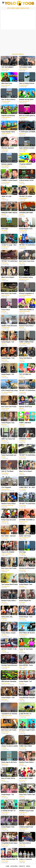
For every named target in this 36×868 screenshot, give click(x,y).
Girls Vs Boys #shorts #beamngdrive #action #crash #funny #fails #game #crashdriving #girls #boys (9, 100)
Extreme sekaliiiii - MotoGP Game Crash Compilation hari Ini (8, 164)
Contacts (22, 866)
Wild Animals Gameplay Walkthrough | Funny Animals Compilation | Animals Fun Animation (9, 682)
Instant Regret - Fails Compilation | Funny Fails (9, 358)
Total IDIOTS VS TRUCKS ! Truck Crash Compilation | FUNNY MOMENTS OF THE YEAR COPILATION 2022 (9, 714)
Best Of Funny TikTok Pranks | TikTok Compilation (8, 779)
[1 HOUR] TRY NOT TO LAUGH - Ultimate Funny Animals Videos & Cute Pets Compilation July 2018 (9, 811)
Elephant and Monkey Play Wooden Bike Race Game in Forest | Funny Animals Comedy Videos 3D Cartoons (9, 116)
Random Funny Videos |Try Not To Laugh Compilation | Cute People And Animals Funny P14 (9, 504)
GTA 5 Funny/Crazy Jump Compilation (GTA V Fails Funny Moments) (9, 391)
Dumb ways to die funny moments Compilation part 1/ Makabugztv (9, 762)
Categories (14, 866)
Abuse (28, 866)
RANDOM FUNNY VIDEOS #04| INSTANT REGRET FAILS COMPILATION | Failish (9, 213)
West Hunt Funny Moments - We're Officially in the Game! (8, 83)
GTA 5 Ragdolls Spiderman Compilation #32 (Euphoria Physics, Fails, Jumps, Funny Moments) (9, 488)
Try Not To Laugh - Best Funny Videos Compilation (9, 245)
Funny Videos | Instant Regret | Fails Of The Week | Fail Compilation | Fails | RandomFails (9, 633)
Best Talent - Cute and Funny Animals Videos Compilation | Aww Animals (8, 536)
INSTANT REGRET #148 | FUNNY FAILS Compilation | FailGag (9, 649)
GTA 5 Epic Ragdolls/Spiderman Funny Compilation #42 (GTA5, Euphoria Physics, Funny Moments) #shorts (10, 229)
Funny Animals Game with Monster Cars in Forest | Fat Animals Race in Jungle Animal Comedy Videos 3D (10, 132)
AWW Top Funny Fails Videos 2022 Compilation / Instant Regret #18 (9, 439)
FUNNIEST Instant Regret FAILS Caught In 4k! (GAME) (9, 180)
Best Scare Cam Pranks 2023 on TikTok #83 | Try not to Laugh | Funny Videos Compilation (9, 294)
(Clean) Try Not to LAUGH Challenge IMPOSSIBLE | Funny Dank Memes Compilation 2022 (10, 746)
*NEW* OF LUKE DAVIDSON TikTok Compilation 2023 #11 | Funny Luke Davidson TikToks (9, 197)
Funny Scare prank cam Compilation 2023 (9, 455)
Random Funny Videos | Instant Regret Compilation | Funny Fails (9, 601)
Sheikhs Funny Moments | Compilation (9, 326)
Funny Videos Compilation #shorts (8, 310)
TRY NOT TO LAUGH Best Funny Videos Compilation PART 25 (9, 261)
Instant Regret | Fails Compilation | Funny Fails (9, 423)
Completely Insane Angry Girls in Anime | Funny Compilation (9, 843)
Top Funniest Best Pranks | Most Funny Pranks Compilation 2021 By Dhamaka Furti (10, 585)
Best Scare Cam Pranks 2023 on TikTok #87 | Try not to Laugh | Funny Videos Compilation (9, 568)
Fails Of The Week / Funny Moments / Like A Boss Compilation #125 (9, 471)
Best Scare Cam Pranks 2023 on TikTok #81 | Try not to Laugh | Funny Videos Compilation (9, 407)
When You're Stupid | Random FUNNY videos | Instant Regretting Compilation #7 (9, 277)
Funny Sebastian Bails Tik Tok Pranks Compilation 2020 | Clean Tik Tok (10, 859)
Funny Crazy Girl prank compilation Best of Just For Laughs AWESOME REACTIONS (9, 520)
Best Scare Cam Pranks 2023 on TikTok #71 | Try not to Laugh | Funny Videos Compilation (9, 730)
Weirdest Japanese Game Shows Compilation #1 (8, 148)
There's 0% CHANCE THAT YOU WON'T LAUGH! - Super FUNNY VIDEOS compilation (9, 552)
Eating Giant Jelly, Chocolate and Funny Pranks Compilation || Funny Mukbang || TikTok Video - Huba (9, 617)
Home (8, 866)
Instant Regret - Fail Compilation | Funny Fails (9, 342)
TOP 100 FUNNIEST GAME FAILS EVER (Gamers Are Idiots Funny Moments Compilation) (10, 67)
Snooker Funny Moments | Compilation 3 (9, 665)
